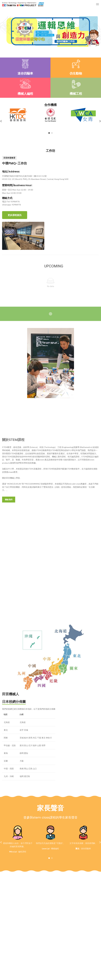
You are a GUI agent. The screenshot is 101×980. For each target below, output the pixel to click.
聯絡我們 (9, 500)
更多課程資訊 (15, 215)
